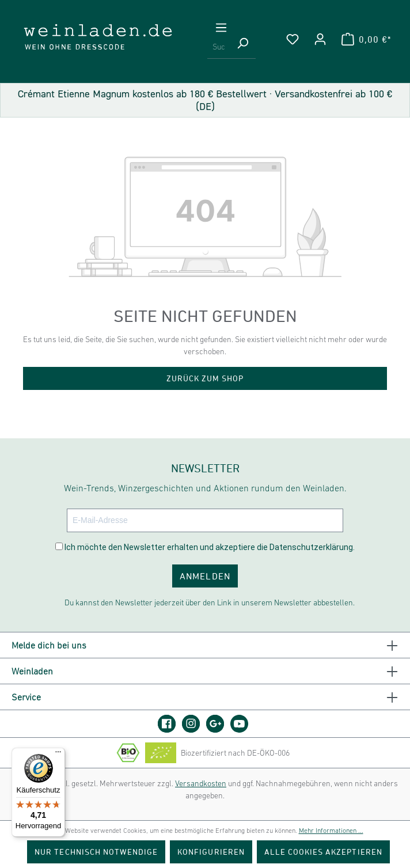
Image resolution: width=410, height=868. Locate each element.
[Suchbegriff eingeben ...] (219, 47)
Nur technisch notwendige (96, 852)
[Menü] (221, 28)
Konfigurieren (211, 852)
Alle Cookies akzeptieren (323, 852)
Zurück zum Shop (205, 378)
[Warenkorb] (366, 39)
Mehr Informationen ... (331, 831)
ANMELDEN (205, 576)
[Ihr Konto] (320, 39)
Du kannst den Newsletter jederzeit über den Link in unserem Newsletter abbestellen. (210, 602)
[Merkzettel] (293, 39)
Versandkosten (201, 783)
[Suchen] (242, 47)
